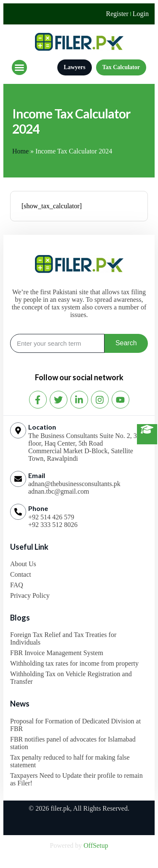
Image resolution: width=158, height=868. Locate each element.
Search (126, 343)
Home (20, 151)
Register (117, 14)
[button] (19, 67)
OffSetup (96, 845)
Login (141, 14)
